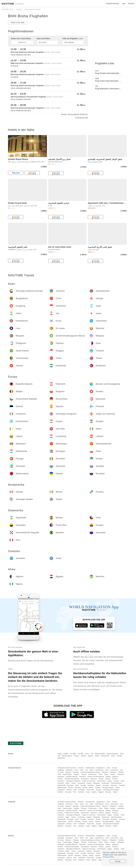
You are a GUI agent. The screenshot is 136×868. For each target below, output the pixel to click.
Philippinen (113, 772)
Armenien (81, 768)
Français (76, 756)
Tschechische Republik (72, 779)
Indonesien (69, 770)
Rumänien (91, 785)
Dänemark (94, 779)
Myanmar (68, 772)
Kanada (85, 788)
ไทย (92, 754)
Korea (107, 770)
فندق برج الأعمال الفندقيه (59, 159)
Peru (75, 792)
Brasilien (60, 792)
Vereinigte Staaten (108, 788)
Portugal (83, 785)
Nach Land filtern (44, 39)
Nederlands (61, 758)
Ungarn (110, 781)
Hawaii (118, 788)
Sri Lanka (61, 772)
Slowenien (114, 785)
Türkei (100, 774)
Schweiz (60, 779)
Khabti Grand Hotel (17, 203)
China (108, 768)
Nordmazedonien (116, 783)
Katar (59, 774)
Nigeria (115, 792)
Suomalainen (105, 756)
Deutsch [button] (131, 4)
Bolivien (69, 790)
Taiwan (106, 774)
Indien (82, 770)
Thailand (84, 774)
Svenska (119, 756)
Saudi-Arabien (67, 774)
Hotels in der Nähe (18, 23)
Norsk (113, 756)
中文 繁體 (73, 754)
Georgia (114, 768)
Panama (98, 788)
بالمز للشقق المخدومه (18, 247)
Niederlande (61, 785)
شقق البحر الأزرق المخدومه (100, 247)
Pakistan (121, 772)
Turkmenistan (92, 774)
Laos (121, 770)
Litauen (74, 783)
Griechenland (101, 781)
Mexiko (91, 788)
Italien (68, 783)
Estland (101, 779)
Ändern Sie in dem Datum (21, 39)
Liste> (81, 39)
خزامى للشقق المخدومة (59, 203)
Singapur (76, 774)
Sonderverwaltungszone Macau (90, 772)
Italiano (97, 756)
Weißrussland (62, 788)
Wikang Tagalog (67, 756)
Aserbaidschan (90, 768)
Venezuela (68, 792)
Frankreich (61, 781)
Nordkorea (61, 777)
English (66, 754)
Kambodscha (99, 770)
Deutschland (85, 779)
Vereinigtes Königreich (73, 781)
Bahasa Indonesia (112, 754)
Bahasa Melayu (100, 754)
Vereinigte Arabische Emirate (67, 768)
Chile (75, 790)
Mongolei (76, 772)
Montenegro (106, 783)
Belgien (108, 777)
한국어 (87, 754)
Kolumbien (82, 790)
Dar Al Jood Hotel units (60, 247)
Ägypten (101, 792)
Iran (87, 770)
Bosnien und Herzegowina (96, 777)
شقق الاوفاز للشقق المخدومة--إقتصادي (105, 159)
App (124, 4)
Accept (118, 861)
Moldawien (97, 783)
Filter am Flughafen (73, 39)
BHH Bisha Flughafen (28, 16)
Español (90, 756)
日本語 (60, 754)
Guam (88, 792)
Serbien (98, 785)
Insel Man (61, 783)
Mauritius (108, 792)
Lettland (89, 783)
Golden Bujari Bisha (18, 159)
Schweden (106, 785)
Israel (76, 770)
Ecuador (99, 790)
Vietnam (113, 774)
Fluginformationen (113, 4)
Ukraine (70, 788)
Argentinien (61, 790)
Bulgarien (115, 777)
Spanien (108, 779)
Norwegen (70, 785)
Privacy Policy (109, 857)
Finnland (115, 779)
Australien (81, 792)
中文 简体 (80, 754)
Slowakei (122, 785)
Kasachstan (114, 770)
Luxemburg (81, 783)
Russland (78, 788)
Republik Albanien (72, 777)
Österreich (82, 777)
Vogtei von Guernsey (89, 781)
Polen (77, 785)
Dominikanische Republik (111, 790)
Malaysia (105, 772)
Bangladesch (101, 768)
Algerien (94, 792)
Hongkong (61, 770)
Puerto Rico (91, 790)
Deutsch (84, 756)
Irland (123, 781)
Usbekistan (121, 774)
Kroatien (116, 781)
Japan (92, 770)
